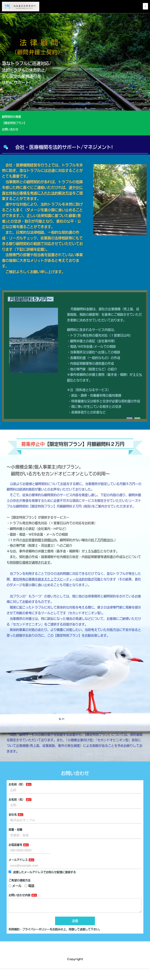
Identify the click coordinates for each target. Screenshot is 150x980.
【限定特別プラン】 (18, 123)
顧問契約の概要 (16, 117)
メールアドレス (18, 860)
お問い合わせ (10, 129)
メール (15, 886)
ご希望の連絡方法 (20, 880)
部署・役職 (15, 830)
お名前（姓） (17, 784)
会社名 (13, 815)
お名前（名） (17, 800)
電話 (29, 886)
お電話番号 (15, 845)
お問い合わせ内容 (20, 895)
